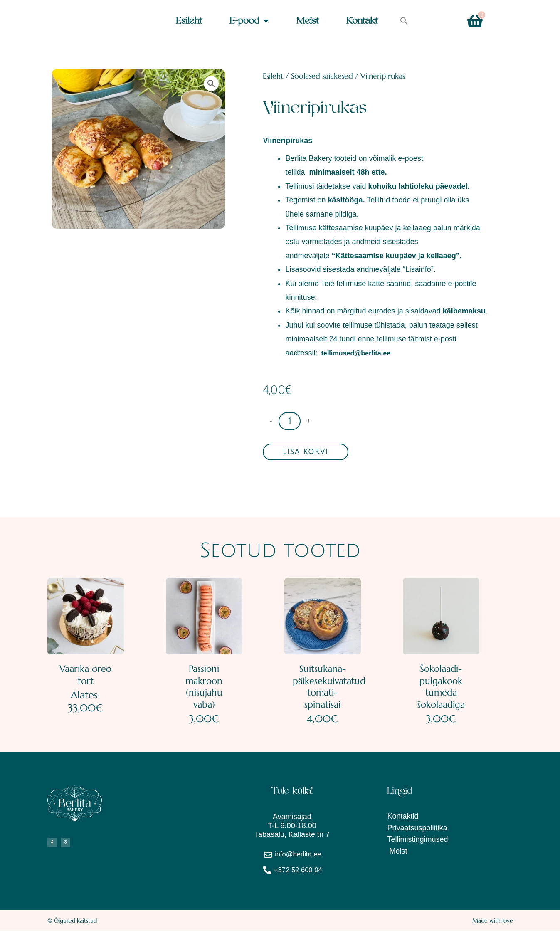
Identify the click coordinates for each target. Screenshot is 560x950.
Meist (308, 21)
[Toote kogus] (290, 421)
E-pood (249, 21)
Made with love (493, 940)
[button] (404, 21)
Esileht (189, 21)
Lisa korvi (306, 452)
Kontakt (362, 21)
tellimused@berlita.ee (360, 353)
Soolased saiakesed (322, 76)
